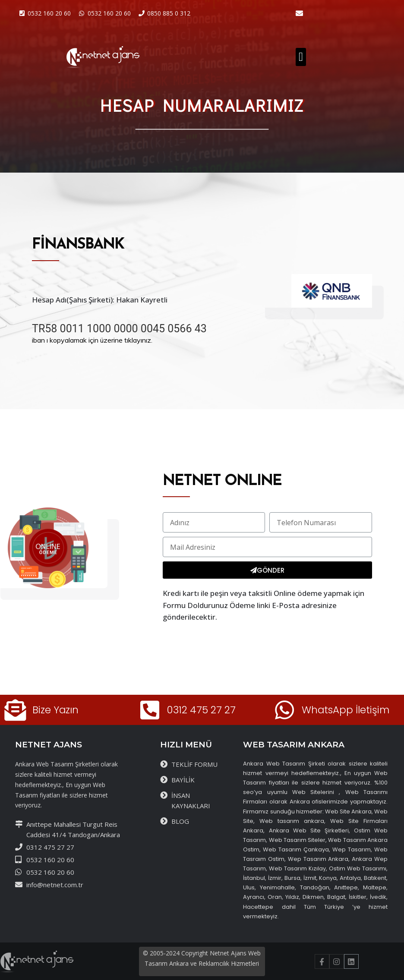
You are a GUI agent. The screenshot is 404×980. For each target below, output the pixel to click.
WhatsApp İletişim (346, 710)
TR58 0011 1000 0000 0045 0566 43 (119, 329)
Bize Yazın (55, 710)
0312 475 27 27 (201, 710)
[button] (301, 57)
